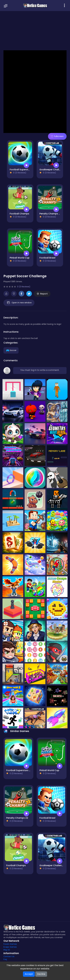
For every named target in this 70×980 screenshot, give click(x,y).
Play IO (7, 950)
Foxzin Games (10, 944)
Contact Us (9, 956)
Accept (29, 974)
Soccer (11, 350)
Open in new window (19, 303)
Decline (41, 974)
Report (42, 294)
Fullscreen (57, 136)
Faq (5, 959)
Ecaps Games (10, 947)
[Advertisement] (35, 30)
